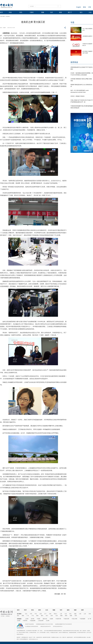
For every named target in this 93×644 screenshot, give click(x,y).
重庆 (42, 616)
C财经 (32, 12)
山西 (41, 614)
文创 (90, 12)
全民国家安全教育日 (87, 36)
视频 (43, 12)
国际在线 (45, 619)
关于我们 (3, 616)
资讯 (21, 12)
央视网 (51, 619)
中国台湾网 (74, 619)
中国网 (38, 619)
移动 (84, 7)
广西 (32, 616)
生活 (47, 610)
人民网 (27, 619)
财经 (40, 610)
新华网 (33, 619)
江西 (80, 614)
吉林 (50, 614)
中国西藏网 (82, 619)
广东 (28, 616)
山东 (85, 614)
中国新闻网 (33, 621)
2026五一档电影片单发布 (77, 96)
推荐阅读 (74, 62)
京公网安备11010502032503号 (32, 626)
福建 (75, 614)
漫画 (60, 12)
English (79, 7)
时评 (25, 610)
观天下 (70, 12)
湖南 (23, 616)
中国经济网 (66, 619)
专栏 (52, 12)
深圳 (76, 616)
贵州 (52, 616)
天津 (31, 614)
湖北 (18, 616)
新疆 (71, 616)
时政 (10, 12)
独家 (75, 610)
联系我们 (8, 616)
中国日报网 (2, 16)
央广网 (89, 619)
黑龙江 (55, 614)
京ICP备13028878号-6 (58, 626)
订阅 (89, 7)
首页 (1, 12)
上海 (61, 614)
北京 (26, 614)
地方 (81, 12)
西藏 (61, 616)
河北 (36, 614)
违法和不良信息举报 (29, 624)
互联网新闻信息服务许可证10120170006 (44, 624)
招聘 (82, 610)
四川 (47, 616)
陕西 (66, 616)
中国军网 (25, 621)
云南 (56, 616)
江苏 (66, 614)
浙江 (70, 614)
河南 (90, 614)
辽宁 (45, 614)
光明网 (19, 621)
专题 (72, 22)
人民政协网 (41, 621)
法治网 (48, 621)
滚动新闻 (8, 16)
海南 (37, 616)
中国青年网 (58, 619)
